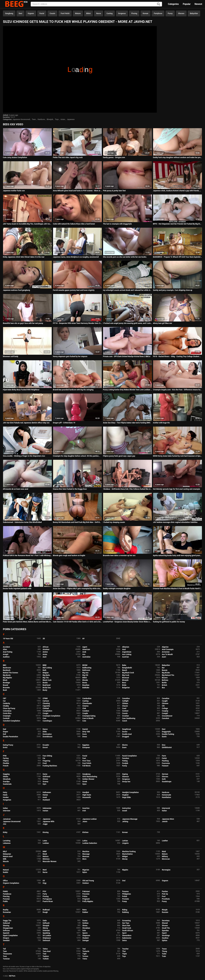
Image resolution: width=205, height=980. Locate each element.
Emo (164, 745)
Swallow (165, 938)
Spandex (165, 931)
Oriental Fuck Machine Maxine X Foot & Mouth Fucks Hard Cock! (177, 589)
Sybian (165, 940)
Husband (46, 800)
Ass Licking (127, 654)
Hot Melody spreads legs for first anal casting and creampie (176, 489)
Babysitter (194, 13)
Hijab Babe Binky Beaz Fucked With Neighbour (21, 390)
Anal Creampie (168, 649)
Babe (124, 665)
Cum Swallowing (129, 718)
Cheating (46, 703)
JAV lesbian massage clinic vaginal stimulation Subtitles (175, 522)
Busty (45, 690)
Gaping (125, 774)
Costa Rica (7, 713)
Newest (198, 4)
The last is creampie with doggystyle (117, 224)
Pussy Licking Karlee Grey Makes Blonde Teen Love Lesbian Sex (127, 390)
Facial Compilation (129, 756)
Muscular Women (50, 861)
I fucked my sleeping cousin (114, 522)
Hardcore (41, 119)
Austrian (125, 657)
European (86, 747)
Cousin (52, 13)
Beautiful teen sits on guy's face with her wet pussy (23, 323)
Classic (125, 706)
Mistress (46, 859)
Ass (84, 654)
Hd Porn (12, 976)
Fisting (125, 761)
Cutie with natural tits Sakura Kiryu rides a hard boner (74, 224)
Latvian (125, 841)
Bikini (88, 13)
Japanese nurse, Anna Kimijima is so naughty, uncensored (76, 257)
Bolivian (165, 680)
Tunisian (6, 959)
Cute (84, 721)
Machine (86, 852)
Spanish (6, 933)
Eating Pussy (8, 745)
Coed (124, 708)
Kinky (5, 832)
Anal (124, 649)
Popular (187, 4)
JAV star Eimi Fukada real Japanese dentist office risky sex (26, 423)
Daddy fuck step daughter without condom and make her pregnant (177, 157)
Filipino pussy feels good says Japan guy (119, 456)
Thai (124, 951)
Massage (86, 854)
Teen (34, 119)
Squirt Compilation (10, 936)
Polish (125, 896)
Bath (45, 670)
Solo (84, 931)
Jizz (5, 824)
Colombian (7, 711)
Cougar (46, 713)
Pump (124, 901)
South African (128, 931)
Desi (20, 13)
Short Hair (126, 926)
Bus (163, 688)
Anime (45, 652)
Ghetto (6, 777)
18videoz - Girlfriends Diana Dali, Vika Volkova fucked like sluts (127, 489)
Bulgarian (126, 688)
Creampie (7, 716)
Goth (164, 779)
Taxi (84, 949)
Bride (124, 685)
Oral (124, 881)
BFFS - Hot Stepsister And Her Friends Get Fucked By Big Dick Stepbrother (177, 224)
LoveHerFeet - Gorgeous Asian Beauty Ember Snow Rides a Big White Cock (127, 622)
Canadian (166, 698)
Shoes (85, 926)
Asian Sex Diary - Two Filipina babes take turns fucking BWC (127, 423)
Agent (85, 647)
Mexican (86, 856)
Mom (85, 859)
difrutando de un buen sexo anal (15, 489)
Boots (85, 683)
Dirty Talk (86, 732)
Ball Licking (47, 668)
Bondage (6, 683)
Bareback (7, 670)
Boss (124, 683)
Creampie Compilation (51, 716)
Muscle (6, 861)
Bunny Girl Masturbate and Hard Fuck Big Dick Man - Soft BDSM (77, 522)
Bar (163, 668)
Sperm (85, 933)
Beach (125, 670)
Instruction (126, 808)
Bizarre (165, 678)
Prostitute (166, 899)
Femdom (126, 758)
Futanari (165, 766)
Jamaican (7, 819)
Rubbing (125, 912)
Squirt (164, 933)
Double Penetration (10, 737)
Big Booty (7, 675)
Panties (165, 891)
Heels (5, 795)
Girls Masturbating (90, 777)
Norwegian (166, 870)
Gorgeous (122, 13)
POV (44, 891)
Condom (86, 711)
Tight (85, 954)
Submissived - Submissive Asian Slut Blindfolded (22, 522)
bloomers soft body (11, 356)
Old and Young (88, 881)
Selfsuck (46, 923)
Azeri (164, 657)
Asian (63, 119)
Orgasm (31, 13)
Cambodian (87, 698)
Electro (125, 745)
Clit (163, 706)
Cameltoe (126, 698)
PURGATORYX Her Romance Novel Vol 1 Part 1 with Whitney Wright (27, 555)
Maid (164, 852)
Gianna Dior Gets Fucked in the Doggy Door (70, 489)
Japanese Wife (48, 822)
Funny (125, 766)
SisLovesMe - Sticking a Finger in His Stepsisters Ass (24, 456)
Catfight (125, 701)
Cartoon (46, 701)
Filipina (6, 761)
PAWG (5, 891)
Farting (6, 758)
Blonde (85, 680)
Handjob (86, 792)
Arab (84, 652)
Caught (165, 701)
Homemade (166, 795)
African (46, 647)
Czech (125, 721)
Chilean (125, 703)
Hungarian (7, 800)
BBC (5, 665)
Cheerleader (87, 703)
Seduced (6, 923)
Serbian (85, 923)
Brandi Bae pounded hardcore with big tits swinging (73, 390)
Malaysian (7, 854)
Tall (4, 949)
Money (125, 859)
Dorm (85, 734)
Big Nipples (7, 678)
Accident (6, 647)
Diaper (5, 732)
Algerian (165, 647)
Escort (45, 747)
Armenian (166, 652)
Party (45, 894)
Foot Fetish (65, 13)
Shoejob (46, 926)
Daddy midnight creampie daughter (117, 589)
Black (5, 680)
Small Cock (127, 928)
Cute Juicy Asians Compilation (15, 157)
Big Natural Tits (168, 675)
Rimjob (165, 910)
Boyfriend (46, 685)
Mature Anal (8, 856)
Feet (84, 758)
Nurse (99, 13)
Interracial (166, 808)
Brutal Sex (47, 688)
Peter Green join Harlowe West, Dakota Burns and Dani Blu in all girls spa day (27, 622)
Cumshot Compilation (11, 721)
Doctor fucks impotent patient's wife (17, 589)
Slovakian (86, 928)
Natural (6, 870)
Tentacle (86, 951)
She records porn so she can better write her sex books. (125, 257)
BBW (45, 665)
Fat (44, 758)
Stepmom (86, 936)
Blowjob (50, 119)
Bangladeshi (127, 668)
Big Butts (46, 675)
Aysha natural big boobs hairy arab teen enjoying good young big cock (177, 555)
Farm (164, 756)
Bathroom (86, 670)
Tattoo (45, 949)
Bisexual (125, 678)
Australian (86, 657)
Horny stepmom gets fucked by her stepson (70, 356)
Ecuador (46, 745)
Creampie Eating (89, 716)
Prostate (125, 899)
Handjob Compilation (130, 792)
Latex (45, 841)
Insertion (86, 808)
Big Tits (46, 678)
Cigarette (46, 706)
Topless (46, 956)
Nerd (45, 870)
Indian (5, 808)
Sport (124, 933)
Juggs (45, 824)
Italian (164, 811)
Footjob (125, 763)
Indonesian (47, 808)
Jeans (85, 822)
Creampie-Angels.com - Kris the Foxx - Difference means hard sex (177, 390)
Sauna (85, 921)
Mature (78, 13)
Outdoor (86, 883)
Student (86, 938)
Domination (47, 734)
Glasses (181, 13)
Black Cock (47, 680)
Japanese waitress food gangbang (16, 290)
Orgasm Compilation (11, 883)
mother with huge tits (161, 423)
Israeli (125, 811)
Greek (85, 782)
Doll (4, 734)
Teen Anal (47, 951)
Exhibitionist (167, 747)
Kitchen (85, 832)
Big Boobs (166, 673)
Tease (164, 949)
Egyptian (86, 745)
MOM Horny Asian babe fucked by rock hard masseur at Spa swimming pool (177, 456)
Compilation (47, 711)
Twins (85, 959)
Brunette (6, 688)
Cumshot (165, 718)
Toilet (164, 954)
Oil (44, 881)
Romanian (7, 912)
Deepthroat (126, 729)
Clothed (46, 708)
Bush (5, 690)
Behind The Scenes (10, 673)
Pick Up (165, 894)
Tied (44, 954)
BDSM (85, 665)
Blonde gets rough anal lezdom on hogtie (69, 555)
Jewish (165, 822)
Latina (85, 841)
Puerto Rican (48, 901)
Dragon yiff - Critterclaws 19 (64, 423)
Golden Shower (88, 779)
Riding (125, 910)
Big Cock (126, 675)
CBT (5, 698)
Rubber (85, 912)
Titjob (124, 954)
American (86, 649)
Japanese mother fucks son (14, 191)
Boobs (45, 683)
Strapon (6, 938)
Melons (46, 856)
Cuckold (6, 718)
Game (45, 774)
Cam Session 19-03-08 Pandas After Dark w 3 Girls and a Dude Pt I (77, 622)
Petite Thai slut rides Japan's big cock (68, 157)
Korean (145, 13)
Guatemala (7, 784)
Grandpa (6, 782)
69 (83, 639)
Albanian (126, 647)
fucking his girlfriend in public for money (169, 622)
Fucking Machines (50, 766)
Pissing (134, 13)
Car (4, 701)
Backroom (7, 668)
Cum (45, 718)
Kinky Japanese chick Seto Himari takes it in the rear (24, 257)
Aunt (45, 657)
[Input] (96, 4)
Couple (85, 713)
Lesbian (46, 843)
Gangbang (9, 13)
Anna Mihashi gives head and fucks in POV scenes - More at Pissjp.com (77, 191)
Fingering (46, 761)
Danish (85, 729)
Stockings (166, 936)
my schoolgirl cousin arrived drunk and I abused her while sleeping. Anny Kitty (127, 290)
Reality (6, 910)
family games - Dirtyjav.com (114, 157)
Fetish (164, 758)
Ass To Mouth (167, 654)
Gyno (85, 784)
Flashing (165, 761)
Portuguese (47, 899)
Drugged (125, 737)
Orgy (45, 883)
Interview (7, 811)
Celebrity (6, 703)
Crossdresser (167, 716)
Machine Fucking (129, 852)
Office (5, 881)
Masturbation (127, 854)
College (165, 708)
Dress (85, 737)
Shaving (6, 926)
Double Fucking (168, 734)
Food (45, 763)
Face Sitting (47, 756)
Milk (5, 859)
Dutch (164, 737)
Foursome (166, 763)
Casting (109, 13)
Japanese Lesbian (90, 819)
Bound (5, 685)
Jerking (125, 822)
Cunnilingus (47, 721)
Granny (45, 782)
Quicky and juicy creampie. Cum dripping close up (173, 290)
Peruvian (86, 894)
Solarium (46, 931)
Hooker (6, 797)
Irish (84, 811)
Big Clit (85, 675)
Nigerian (86, 870)
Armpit (6, 654)
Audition (6, 657)
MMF (45, 852)
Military (165, 856)
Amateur (46, 649)
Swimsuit (46, 940)
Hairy (5, 792)
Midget (125, 856)
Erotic (5, 747)
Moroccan (166, 859)
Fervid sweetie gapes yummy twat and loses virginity (74, 290)
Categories (173, 4)
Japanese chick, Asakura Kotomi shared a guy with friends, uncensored (177, 191)
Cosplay (165, 711)
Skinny (45, 928)
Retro (85, 910)
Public (5, 901)
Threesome (7, 954)
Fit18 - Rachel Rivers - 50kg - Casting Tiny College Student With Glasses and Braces (177, 356)
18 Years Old (8, 639)
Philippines (126, 894)
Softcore (6, 931)
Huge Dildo (126, 797)
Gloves (45, 779)
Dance (45, 729)
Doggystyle (166, 732)
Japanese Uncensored (21, 119)
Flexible (6, 763)
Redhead (46, 910)
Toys (57, 119)
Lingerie (125, 843)
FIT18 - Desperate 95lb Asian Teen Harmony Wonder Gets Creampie (77, 323)
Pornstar (6, 899)
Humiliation (166, 797)
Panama (125, 891)
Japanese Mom (168, 819)
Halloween (47, 792)
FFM (5, 756)
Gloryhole (7, 779)
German (165, 774)
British (164, 685)
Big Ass (85, 673)
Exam (124, 747)
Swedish (6, 940)
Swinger (86, 940)
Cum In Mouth (88, 718)
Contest (125, 711)
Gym (45, 784)
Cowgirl (165, 713)
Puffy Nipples (88, 901)
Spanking (46, 933)
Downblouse (48, 737)
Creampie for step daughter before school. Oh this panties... (77, 456)
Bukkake (86, 688)
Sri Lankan (47, 936)
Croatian (125, 716)
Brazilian (86, 685)
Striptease (47, 938)
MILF (5, 852)
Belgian (46, 673)
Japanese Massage (130, 819)
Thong (164, 951)
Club (84, 708)
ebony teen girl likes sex (162, 323)
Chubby (6, 706)
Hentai (45, 795)
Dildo (45, 732)
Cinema (85, 706)
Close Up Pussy (9, 708)
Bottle (164, 683)
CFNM (45, 698)
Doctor (125, 732)
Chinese (165, 703)
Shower (165, 926)
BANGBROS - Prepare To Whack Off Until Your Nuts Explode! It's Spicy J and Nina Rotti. (177, 257)
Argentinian (127, 652)
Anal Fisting (8, 652)
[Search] (159, 4)
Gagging (6, 774)
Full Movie (86, 766)
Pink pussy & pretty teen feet (114, 191)
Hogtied (125, 795)
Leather (165, 841)
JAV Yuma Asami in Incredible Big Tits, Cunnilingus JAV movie (27, 224)
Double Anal (127, 734)
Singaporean (8, 928)
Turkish (46, 959)
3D (44, 639)
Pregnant (86, 899)
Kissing (46, 832)
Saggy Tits (7, 921)
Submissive (127, 938)
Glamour (125, 777)
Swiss (124, 940)
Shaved (165, 923)
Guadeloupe (167, 782)
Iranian (45, 811)
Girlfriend (46, 777)
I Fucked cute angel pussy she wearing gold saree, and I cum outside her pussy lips (127, 323)
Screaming (126, 921)
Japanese (71, 119)
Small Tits (166, 928)
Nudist (5, 872)
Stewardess (127, 936)
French (6, 766)
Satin (45, 921)
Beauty (165, 670)
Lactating (7, 841)
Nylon (85, 872)
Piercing (6, 896)
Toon (5, 956)
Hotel (45, 797)
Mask (45, 854)
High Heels (87, 795)
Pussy (170, 13)
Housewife (87, 797)
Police (85, 896)
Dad (4, 729)
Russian (165, 912)
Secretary (166, 921)
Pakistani (86, 891)
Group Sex (126, 782)
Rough (45, 912)
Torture (85, 956)
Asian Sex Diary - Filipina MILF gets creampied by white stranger (77, 589)
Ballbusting (87, 668)
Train (164, 956)
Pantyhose (158, 13)
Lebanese (7, 843)
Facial (42, 13)
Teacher (125, 949)
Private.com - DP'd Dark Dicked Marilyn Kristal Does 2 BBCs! (127, 356)
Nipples (125, 870)
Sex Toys (126, 923)
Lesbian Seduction (90, 843)
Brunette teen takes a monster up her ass (119, 555)
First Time (86, 761)
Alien (5, 649)
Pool (164, 896)
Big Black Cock (128, 673)
